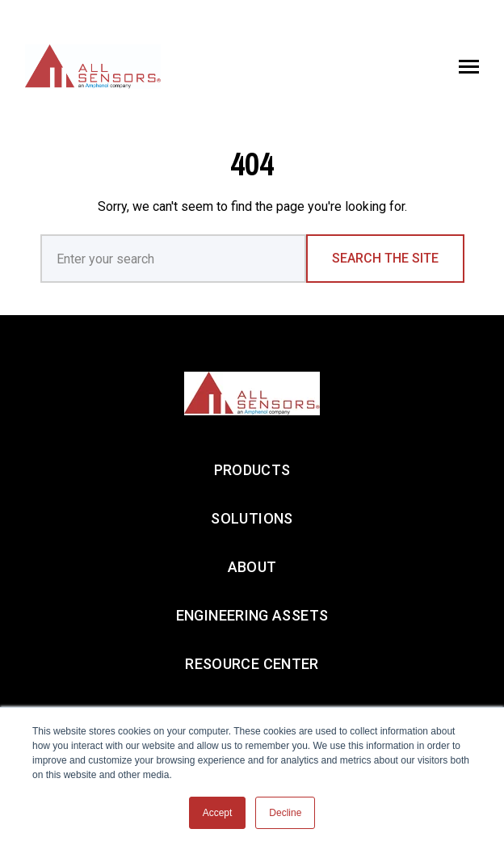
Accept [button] (218, 813)
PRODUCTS (252, 470)
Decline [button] (285, 813)
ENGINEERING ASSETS (252, 615)
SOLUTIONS (252, 518)
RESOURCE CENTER (252, 664)
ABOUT (252, 567)
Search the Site (385, 258)
